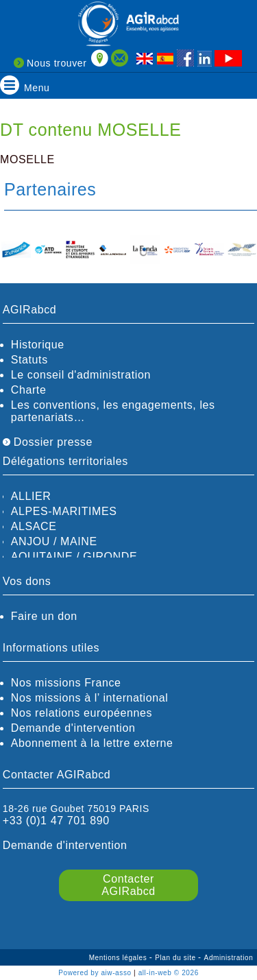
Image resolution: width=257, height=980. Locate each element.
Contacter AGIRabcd (128, 885)
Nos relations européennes (82, 713)
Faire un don (44, 616)
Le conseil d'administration (81, 375)
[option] (16, 251)
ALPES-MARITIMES (64, 511)
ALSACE (34, 526)
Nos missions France (66, 683)
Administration (229, 958)
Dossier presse (48, 442)
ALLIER (31, 496)
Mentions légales (119, 958)
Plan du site (176, 958)
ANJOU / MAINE (54, 541)
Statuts (29, 360)
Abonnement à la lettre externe (92, 743)
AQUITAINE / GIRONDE (74, 557)
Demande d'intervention (73, 728)
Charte (29, 390)
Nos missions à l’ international (90, 698)
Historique (38, 345)
